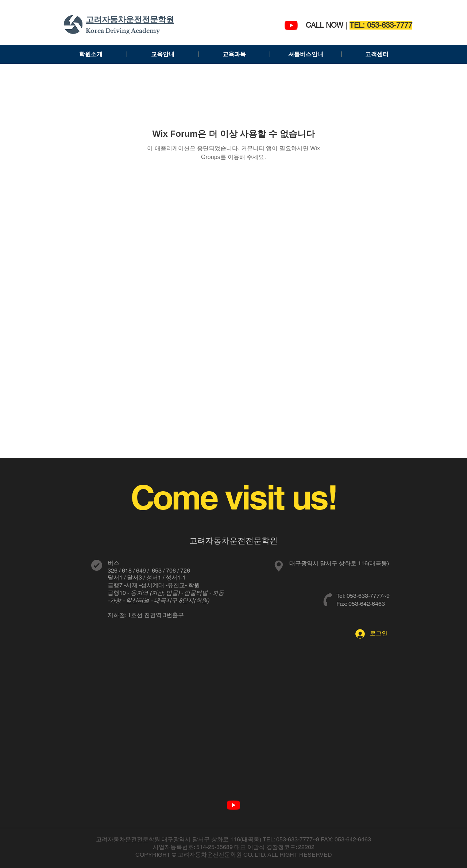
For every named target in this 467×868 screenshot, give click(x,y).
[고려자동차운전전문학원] (291, 25)
